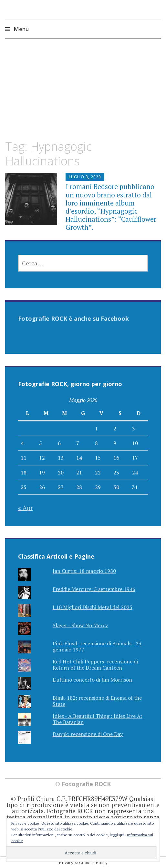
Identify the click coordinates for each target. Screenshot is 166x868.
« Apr (26, 508)
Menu (21, 29)
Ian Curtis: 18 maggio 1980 (84, 571)
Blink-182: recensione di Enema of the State (97, 701)
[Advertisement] (83, 95)
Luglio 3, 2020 (85, 177)
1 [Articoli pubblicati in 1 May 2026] (96, 428)
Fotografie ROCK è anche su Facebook (73, 318)
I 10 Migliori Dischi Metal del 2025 (93, 607)
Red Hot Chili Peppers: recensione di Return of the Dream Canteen (95, 665)
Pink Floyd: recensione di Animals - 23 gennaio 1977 (97, 646)
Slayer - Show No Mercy (80, 625)
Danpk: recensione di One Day (88, 734)
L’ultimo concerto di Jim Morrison (92, 680)
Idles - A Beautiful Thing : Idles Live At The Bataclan (98, 719)
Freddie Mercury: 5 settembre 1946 (94, 589)
